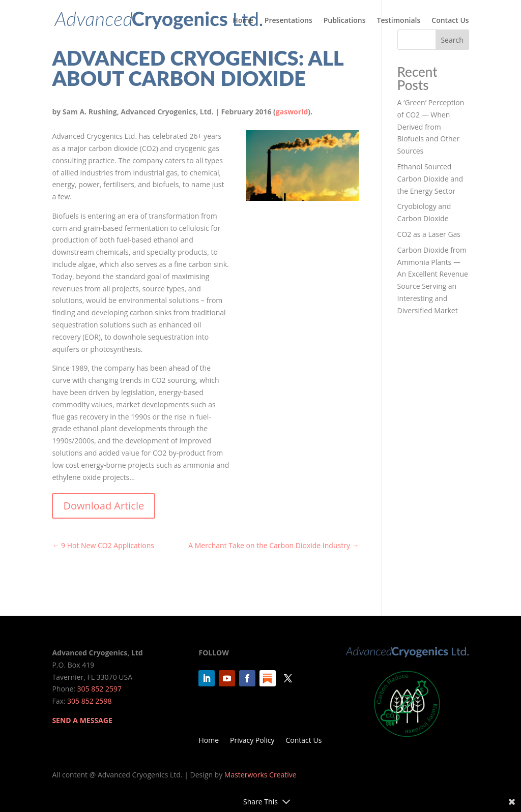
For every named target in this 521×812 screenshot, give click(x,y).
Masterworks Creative (260, 775)
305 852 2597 (99, 689)
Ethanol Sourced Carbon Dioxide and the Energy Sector (430, 179)
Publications (345, 21)
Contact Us (450, 21)
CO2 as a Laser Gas (429, 234)
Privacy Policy (252, 741)
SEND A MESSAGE (82, 720)
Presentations (288, 21)
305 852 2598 (89, 701)
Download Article (104, 506)
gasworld (292, 112)
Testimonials (399, 21)
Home (243, 21)
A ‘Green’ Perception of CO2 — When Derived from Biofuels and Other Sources (431, 127)
